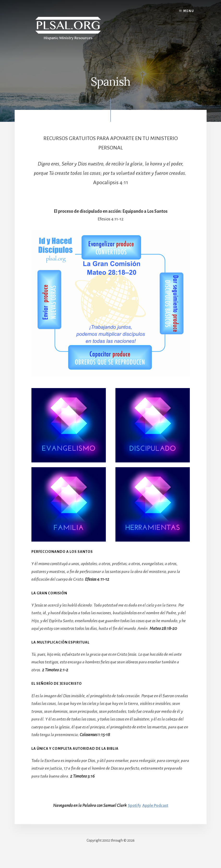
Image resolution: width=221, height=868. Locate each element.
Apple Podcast (156, 805)
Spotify (133, 805)
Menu (189, 11)
